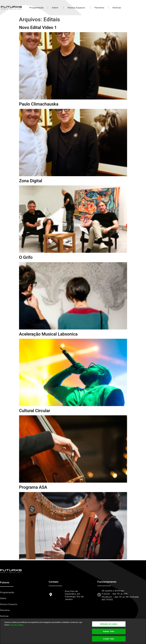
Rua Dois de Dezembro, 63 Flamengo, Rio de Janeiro (74, 595)
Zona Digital (31, 181)
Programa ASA (33, 487)
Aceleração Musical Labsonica (48, 334)
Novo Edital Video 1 (38, 27)
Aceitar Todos (109, 638)
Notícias (117, 8)
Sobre (56, 8)
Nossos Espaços (77, 8)
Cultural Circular (35, 411)
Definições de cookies (109, 625)
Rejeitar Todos (109, 632)
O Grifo (26, 257)
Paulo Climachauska (39, 104)
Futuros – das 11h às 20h (115, 594)
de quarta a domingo (113, 591)
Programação (37, 8)
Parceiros (99, 8)
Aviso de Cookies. (17, 625)
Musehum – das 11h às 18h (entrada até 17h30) (120, 598)
